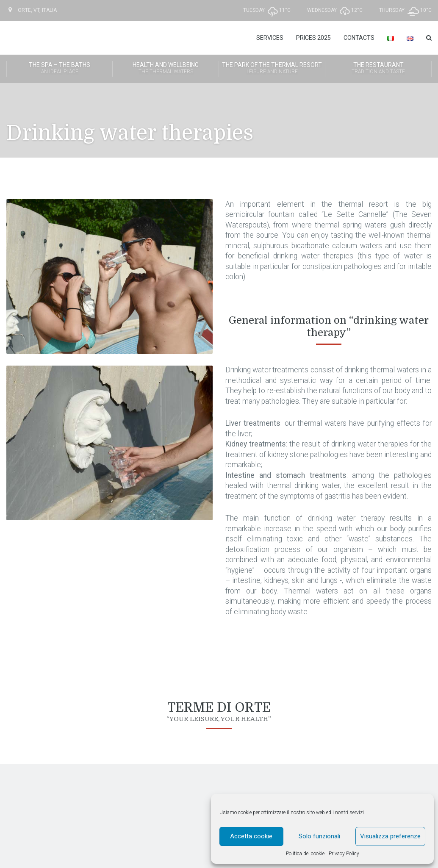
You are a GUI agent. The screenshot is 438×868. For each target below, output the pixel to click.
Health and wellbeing (166, 69)
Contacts (359, 38)
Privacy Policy (344, 854)
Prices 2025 (313, 38)
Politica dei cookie (305, 854)
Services (270, 38)
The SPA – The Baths (60, 69)
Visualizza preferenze (390, 836)
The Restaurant (378, 69)
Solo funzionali (319, 836)
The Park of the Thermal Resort (272, 69)
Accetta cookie (251, 836)
